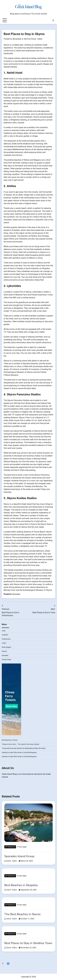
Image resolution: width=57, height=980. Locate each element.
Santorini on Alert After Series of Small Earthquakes (19, 752)
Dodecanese (6, 639)
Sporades (16, 594)
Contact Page (6, 659)
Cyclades (5, 635)
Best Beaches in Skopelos (21, 885)
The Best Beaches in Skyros (22, 914)
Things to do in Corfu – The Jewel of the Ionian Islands (20, 744)
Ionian (4, 643)
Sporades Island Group (19, 856)
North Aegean (6, 647)
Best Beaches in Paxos (10, 740)
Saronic (4, 651)
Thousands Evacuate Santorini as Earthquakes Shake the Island (24, 748)
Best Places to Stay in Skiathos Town (28, 943)
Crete (4, 631)
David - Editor (37, 39)
